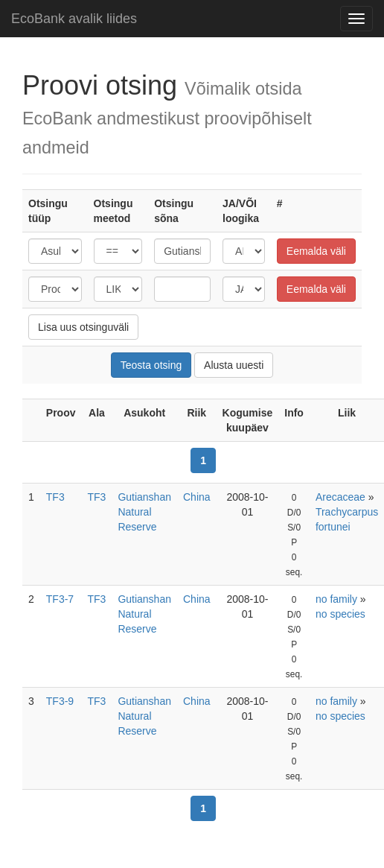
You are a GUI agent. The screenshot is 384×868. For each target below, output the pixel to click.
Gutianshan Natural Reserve (144, 512)
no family (336, 599)
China (197, 497)
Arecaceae (340, 497)
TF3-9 (60, 701)
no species (340, 614)
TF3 (55, 497)
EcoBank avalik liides (74, 19)
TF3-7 (60, 599)
